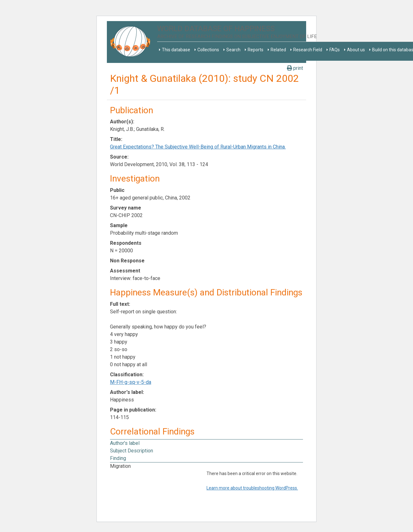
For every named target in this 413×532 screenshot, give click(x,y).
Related (278, 50)
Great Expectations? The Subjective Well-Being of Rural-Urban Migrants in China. (198, 147)
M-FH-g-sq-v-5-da (131, 382)
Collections (208, 50)
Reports (256, 50)
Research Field (308, 50)
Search (233, 50)
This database (176, 50)
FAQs (335, 50)
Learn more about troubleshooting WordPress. (252, 488)
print (295, 68)
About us (356, 50)
